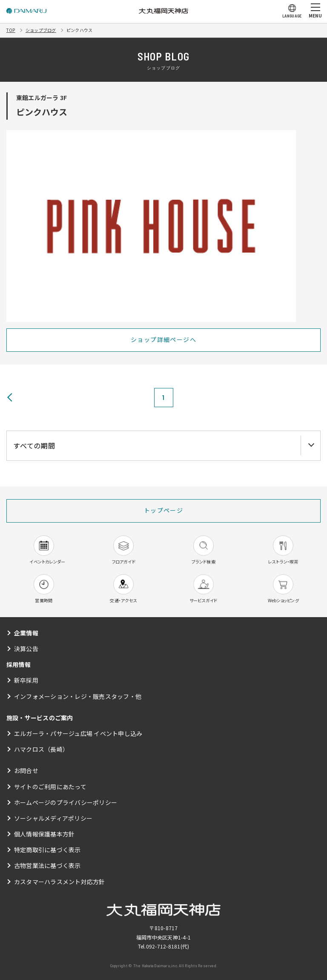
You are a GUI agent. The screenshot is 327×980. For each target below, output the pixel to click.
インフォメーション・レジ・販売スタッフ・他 (78, 696)
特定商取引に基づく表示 (47, 850)
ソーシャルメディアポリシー (53, 818)
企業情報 (26, 633)
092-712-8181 (163, 946)
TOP (11, 30)
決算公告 (26, 649)
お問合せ (26, 770)
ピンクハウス (79, 30)
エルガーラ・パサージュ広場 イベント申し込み (78, 733)
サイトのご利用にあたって (50, 787)
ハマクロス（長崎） (41, 749)
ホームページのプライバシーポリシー (66, 802)
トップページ (163, 510)
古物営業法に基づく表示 (47, 865)
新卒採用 (26, 680)
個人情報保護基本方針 (44, 834)
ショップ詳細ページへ (163, 339)
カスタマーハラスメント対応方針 (60, 882)
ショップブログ (41, 30)
